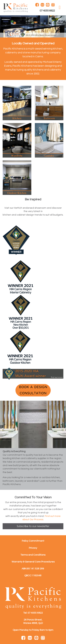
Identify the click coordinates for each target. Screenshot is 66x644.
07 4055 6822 (47, 11)
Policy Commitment (33, 541)
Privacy (33, 548)
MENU (60, 8)
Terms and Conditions (33, 555)
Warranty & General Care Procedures (33, 562)
